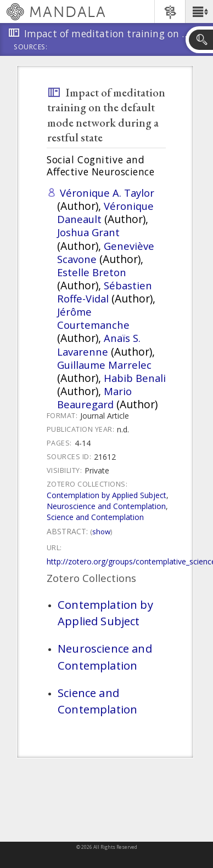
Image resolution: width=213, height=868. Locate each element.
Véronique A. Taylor (107, 193)
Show (101, 532)
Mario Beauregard (94, 398)
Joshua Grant (88, 232)
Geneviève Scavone (106, 252)
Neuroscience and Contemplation (106, 506)
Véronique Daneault (105, 212)
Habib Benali (135, 378)
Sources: (31, 48)
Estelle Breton (92, 272)
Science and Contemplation (95, 517)
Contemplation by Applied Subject (107, 495)
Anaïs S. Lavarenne (99, 344)
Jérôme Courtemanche (93, 318)
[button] (199, 12)
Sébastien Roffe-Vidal (105, 292)
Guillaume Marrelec (104, 365)
